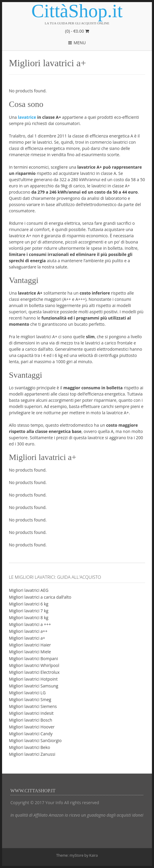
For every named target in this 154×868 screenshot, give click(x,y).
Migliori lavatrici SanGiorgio (35, 740)
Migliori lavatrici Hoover (32, 727)
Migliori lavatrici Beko (30, 747)
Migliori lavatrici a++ (28, 631)
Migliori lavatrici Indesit (31, 713)
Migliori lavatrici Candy (31, 734)
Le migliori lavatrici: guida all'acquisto (55, 577)
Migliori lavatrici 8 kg (29, 618)
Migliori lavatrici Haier (30, 645)
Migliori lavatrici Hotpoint (33, 679)
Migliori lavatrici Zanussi (32, 754)
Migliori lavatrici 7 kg (29, 611)
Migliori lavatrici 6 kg (29, 604)
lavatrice (27, 117)
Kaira (94, 855)
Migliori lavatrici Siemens (33, 706)
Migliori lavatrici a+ (27, 638)
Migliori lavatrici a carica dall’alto (40, 597)
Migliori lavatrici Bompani (33, 658)
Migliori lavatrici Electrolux (34, 672)
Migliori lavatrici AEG (29, 590)
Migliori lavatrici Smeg (30, 699)
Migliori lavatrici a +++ (30, 624)
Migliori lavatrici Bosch (31, 720)
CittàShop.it (77, 11)
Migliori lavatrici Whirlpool (34, 665)
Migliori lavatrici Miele (30, 652)
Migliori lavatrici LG (27, 693)
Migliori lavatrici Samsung (34, 686)
